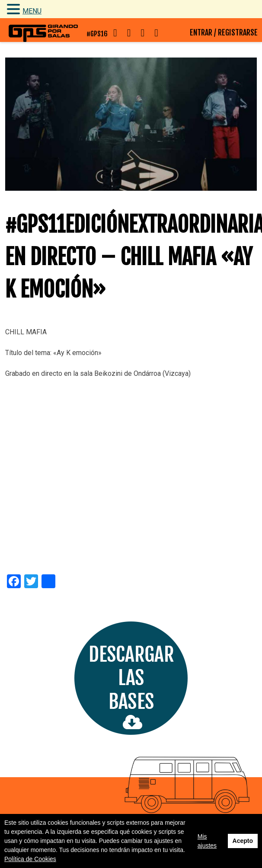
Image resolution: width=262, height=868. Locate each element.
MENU (32, 11)
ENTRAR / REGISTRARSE (224, 32)
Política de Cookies (30, 859)
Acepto (243, 841)
